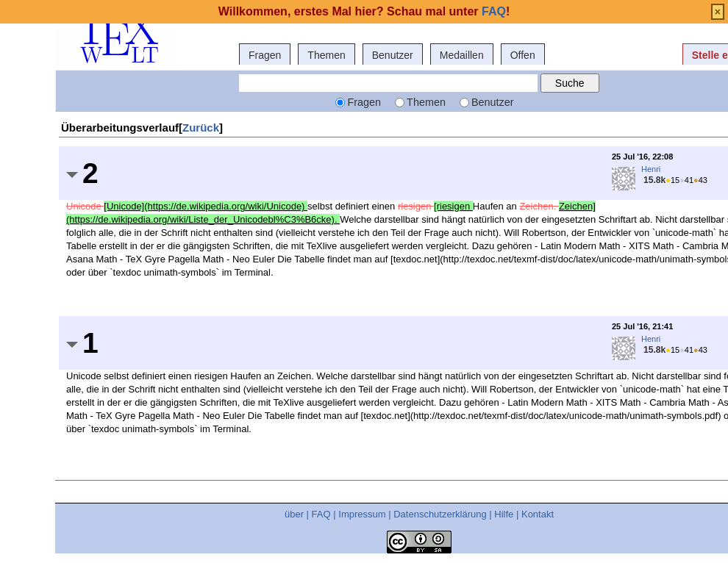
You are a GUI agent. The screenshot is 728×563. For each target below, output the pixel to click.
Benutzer (393, 55)
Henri (651, 169)
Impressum (362, 514)
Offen (523, 55)
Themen (326, 55)
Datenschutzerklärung (440, 514)
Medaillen (462, 55)
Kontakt (538, 514)
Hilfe (504, 514)
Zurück (201, 128)
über (294, 514)
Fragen (265, 55)
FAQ (321, 514)
